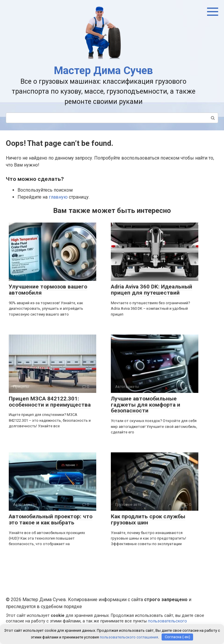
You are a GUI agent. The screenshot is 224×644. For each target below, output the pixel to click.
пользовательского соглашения (129, 637)
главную (58, 197)
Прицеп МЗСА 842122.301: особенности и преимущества (50, 402)
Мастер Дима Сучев (103, 71)
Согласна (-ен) (177, 637)
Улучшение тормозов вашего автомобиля (48, 290)
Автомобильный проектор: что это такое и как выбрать (51, 519)
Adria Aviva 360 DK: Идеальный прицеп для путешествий (152, 290)
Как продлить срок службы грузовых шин (148, 519)
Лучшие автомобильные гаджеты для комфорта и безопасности (146, 405)
